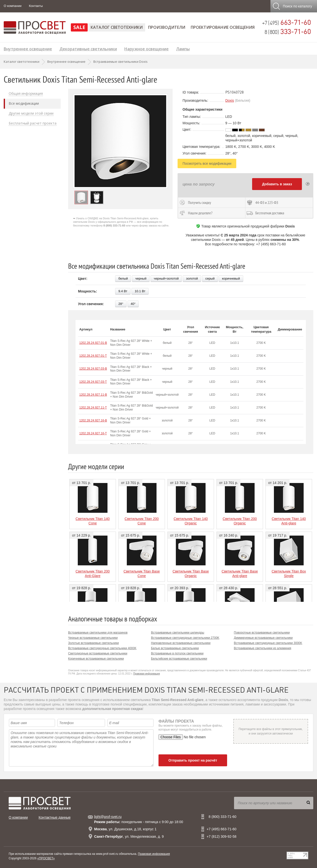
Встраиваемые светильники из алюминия (262, 648)
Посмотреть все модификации (207, 163)
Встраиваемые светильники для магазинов (98, 633)
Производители (167, 27)
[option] (120, 141)
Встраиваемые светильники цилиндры (178, 633)
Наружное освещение (146, 48)
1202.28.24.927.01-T (93, 356)
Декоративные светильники (88, 48)
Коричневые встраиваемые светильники (96, 659)
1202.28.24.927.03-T (93, 382)
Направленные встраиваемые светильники (181, 643)
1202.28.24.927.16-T (93, 433)
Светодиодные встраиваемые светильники (98, 653)
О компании (13, 6)
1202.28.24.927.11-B (93, 395)
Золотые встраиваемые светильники (93, 643)
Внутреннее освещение (28, 48)
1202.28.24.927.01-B (93, 343)
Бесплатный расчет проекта (33, 123)
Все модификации (24, 103)
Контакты (36, 6)
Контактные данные (55, 817)
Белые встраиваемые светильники (175, 648)
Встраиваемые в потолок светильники (177, 653)
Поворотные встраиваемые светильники (262, 633)
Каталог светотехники (117, 27)
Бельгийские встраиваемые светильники (179, 659)
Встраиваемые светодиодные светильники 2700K (185, 638)
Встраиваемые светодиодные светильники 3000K (268, 643)
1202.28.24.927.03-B (93, 369)
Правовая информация (147, 674)
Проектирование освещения (223, 27)
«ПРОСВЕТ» (46, 858)
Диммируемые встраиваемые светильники (263, 638)
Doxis (230, 100)
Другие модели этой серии (31, 113)
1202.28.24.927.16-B (93, 420)
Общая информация (26, 94)
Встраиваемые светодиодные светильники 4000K (102, 648)
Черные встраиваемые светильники (93, 638)
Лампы (183, 48)
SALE (79, 27)
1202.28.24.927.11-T (93, 408)
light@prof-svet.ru (108, 817)
